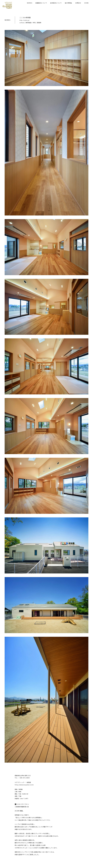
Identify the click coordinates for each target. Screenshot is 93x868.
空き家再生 (68, 3)
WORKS (30, 3)
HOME (86, 3)
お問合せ (78, 3)
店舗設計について (41, 3)
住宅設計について (56, 3)
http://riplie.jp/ (25, 20)
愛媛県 (39, 23)
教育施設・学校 (31, 23)
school (22, 23)
